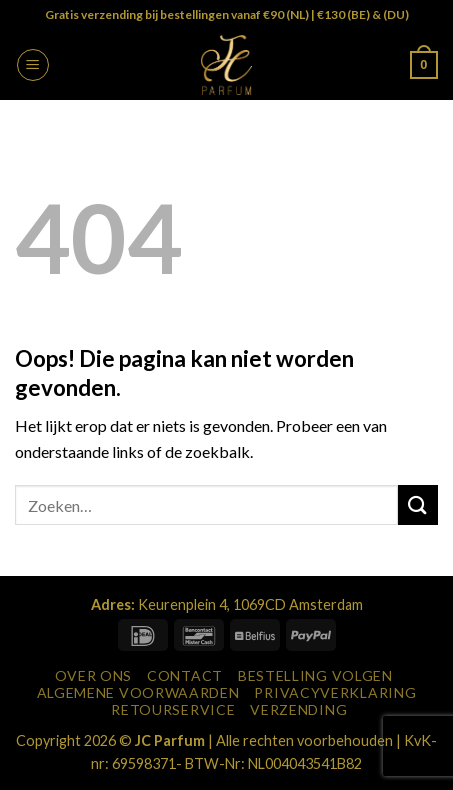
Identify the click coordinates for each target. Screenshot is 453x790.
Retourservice (173, 709)
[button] (33, 65)
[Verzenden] (418, 504)
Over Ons (94, 675)
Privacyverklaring (335, 692)
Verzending (298, 709)
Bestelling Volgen (315, 675)
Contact (185, 675)
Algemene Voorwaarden (138, 692)
